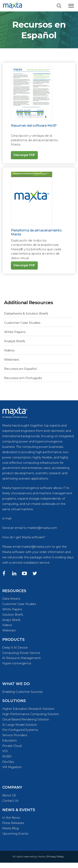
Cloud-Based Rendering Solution (26, 719)
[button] (71, 6)
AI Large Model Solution (20, 725)
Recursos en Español (20, 369)
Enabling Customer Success (22, 692)
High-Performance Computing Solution (31, 714)
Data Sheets (11, 599)
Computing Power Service (21, 653)
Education (10, 740)
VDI (5, 751)
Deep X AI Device (15, 648)
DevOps (8, 762)
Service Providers (15, 735)
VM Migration (12, 767)
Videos (9, 350)
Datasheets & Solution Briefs (26, 313)
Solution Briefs (13, 615)
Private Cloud (12, 746)
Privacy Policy (55, 856)
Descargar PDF (24, 155)
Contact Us (10, 801)
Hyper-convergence (17, 663)
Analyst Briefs (15, 341)
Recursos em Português (23, 378)
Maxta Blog (10, 828)
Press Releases (13, 823)
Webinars (11, 360)
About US (9, 795)
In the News (11, 818)
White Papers (15, 332)
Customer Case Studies (22, 323)
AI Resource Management (21, 658)
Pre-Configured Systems (20, 730)
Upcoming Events (15, 834)
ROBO (7, 756)
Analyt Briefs (11, 620)
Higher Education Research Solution (28, 709)
